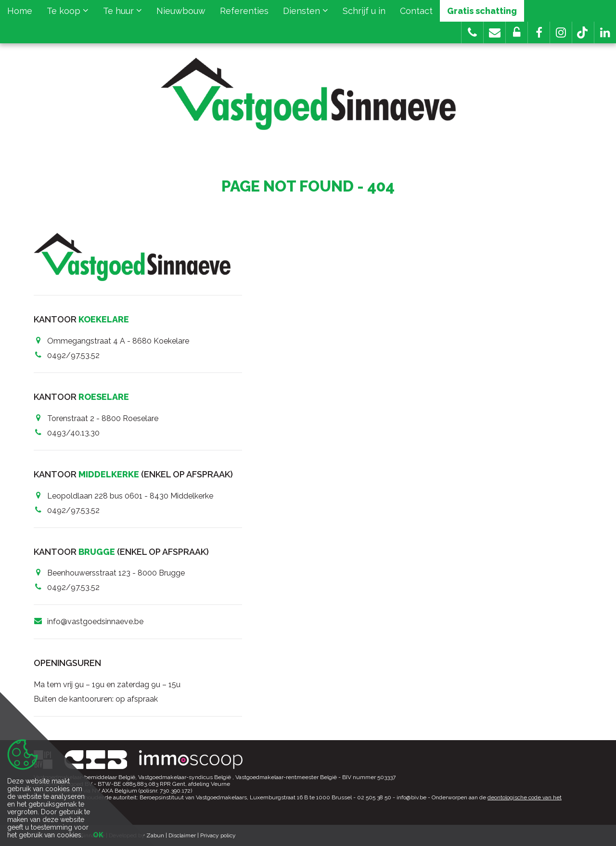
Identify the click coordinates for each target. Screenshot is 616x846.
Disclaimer (182, 835)
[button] (539, 32)
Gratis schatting (482, 11)
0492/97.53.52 (73, 355)
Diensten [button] (306, 11)
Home (20, 11)
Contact (416, 11)
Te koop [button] (68, 11)
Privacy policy (218, 835)
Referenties (244, 11)
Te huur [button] (122, 11)
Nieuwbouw (181, 11)
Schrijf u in (364, 11)
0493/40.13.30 (73, 433)
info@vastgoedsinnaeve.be (95, 622)
